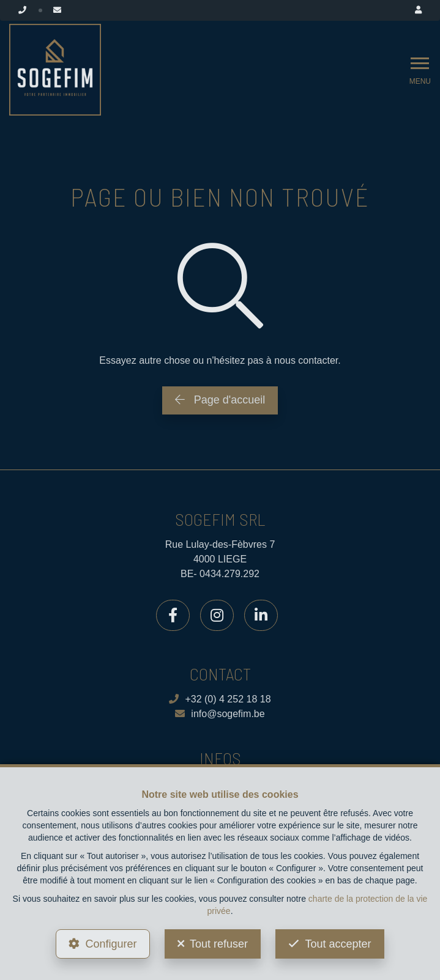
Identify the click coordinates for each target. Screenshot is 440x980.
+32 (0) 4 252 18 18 (220, 699)
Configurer (111, 944)
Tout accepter (338, 944)
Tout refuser (219, 944)
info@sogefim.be (220, 714)
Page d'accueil (220, 400)
